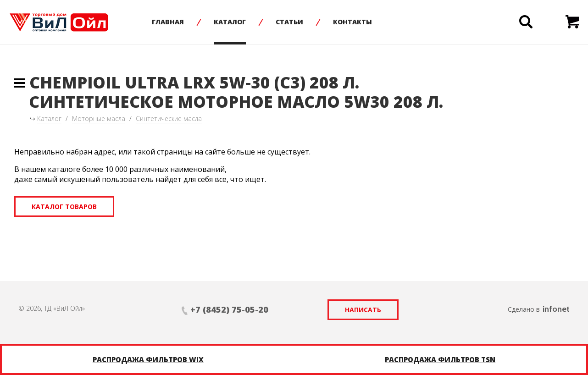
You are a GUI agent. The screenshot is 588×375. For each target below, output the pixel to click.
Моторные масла (99, 119)
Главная (168, 22)
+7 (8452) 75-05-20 (229, 309)
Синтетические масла (169, 119)
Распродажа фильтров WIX (148, 359)
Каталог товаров (64, 207)
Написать (363, 310)
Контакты (352, 22)
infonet (556, 309)
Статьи (289, 22)
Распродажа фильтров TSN (440, 359)
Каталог (230, 22)
